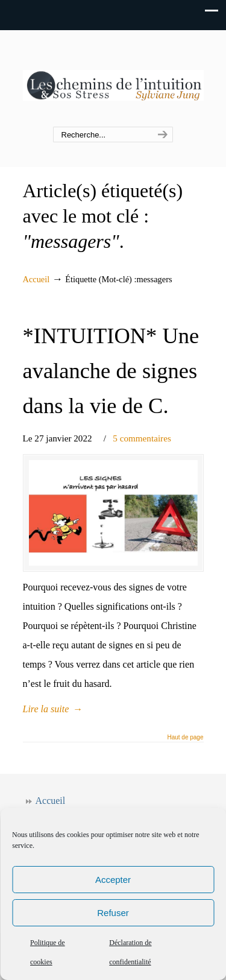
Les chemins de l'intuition (113, 79)
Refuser (113, 913)
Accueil (36, 279)
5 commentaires (142, 438)
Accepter (113, 880)
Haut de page (185, 738)
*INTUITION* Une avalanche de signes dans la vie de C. (111, 371)
